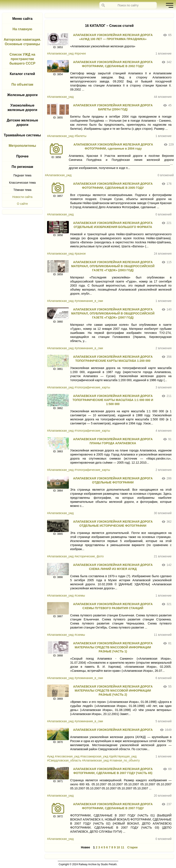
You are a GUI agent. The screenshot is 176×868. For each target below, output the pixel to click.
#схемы (80, 595)
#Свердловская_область (64, 760)
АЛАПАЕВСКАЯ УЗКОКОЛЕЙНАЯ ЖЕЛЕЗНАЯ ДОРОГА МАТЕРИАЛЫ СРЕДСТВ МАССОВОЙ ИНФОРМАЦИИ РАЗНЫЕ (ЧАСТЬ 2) (113, 691)
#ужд (50, 756)
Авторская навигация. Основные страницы (22, 42)
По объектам (22, 84)
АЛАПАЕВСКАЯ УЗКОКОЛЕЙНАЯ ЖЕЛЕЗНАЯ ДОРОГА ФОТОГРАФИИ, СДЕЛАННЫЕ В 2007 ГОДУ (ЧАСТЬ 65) (113, 771)
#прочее (80, 53)
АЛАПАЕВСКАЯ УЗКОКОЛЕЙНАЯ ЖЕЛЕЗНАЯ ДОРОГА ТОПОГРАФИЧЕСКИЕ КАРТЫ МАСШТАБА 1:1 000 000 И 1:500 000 (113, 400)
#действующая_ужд (123, 756)
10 (118, 847)
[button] (169, 5)
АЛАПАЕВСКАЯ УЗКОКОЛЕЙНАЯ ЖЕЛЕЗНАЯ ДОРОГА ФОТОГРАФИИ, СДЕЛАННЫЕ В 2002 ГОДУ (113, 64)
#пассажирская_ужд (94, 756)
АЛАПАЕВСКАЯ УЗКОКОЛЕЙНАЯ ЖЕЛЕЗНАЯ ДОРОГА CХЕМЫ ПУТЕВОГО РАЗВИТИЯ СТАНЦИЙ (113, 606)
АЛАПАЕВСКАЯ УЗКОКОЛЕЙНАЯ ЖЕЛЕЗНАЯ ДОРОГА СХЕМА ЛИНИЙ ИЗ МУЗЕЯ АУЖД (113, 567)
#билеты (81, 136)
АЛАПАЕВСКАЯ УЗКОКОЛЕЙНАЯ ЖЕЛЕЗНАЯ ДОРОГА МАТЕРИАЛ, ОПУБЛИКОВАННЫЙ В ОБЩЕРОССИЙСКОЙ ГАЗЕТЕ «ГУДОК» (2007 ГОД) (113, 313)
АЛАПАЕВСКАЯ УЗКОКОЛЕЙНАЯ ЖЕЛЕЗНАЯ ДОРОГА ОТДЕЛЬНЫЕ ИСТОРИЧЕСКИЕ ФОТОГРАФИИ (113, 524)
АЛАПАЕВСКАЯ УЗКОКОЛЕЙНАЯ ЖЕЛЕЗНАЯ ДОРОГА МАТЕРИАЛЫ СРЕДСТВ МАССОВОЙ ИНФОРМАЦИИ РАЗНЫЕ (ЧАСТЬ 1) (113, 647)
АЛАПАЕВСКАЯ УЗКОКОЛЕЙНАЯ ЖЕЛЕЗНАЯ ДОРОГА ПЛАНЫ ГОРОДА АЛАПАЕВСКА (113, 441)
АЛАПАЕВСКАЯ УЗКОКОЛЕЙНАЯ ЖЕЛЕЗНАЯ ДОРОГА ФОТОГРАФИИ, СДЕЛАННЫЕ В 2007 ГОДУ (113, 806)
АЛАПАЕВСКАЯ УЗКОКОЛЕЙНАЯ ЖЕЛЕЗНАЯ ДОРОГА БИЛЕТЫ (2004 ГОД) (113, 107)
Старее (132, 847)
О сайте (22, 204)
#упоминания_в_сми (89, 301)
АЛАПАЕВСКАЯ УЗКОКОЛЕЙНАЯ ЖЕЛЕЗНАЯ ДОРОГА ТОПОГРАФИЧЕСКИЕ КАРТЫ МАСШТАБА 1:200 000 (113, 359)
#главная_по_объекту (125, 760)
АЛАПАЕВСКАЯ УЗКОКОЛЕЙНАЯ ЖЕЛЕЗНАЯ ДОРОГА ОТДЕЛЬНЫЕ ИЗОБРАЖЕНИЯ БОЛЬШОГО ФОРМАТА (113, 225)
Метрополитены (22, 146)
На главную (22, 29)
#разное (80, 254)
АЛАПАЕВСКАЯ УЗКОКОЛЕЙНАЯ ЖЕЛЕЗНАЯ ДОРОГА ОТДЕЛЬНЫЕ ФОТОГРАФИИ (113, 480)
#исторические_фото (89, 556)
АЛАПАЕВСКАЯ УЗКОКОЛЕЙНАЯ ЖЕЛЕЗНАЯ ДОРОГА (113, 730)
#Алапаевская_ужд (60, 53)
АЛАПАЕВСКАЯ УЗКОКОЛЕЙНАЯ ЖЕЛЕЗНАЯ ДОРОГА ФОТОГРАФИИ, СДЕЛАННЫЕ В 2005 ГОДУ (113, 186)
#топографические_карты (92, 387)
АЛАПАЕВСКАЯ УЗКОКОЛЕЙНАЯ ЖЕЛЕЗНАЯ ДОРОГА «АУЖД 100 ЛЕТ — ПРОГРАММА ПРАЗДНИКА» (113, 37)
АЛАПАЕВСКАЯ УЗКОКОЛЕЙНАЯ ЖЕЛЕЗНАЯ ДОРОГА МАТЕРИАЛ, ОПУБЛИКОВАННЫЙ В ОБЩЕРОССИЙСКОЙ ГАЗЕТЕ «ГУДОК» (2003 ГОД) (113, 266)
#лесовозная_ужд (67, 756)
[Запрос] (128, 5)
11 (123, 847)
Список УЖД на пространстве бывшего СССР (22, 59)
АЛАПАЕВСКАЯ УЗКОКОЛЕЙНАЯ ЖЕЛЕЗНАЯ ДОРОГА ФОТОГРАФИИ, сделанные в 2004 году (113, 146)
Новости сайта (22, 197)
